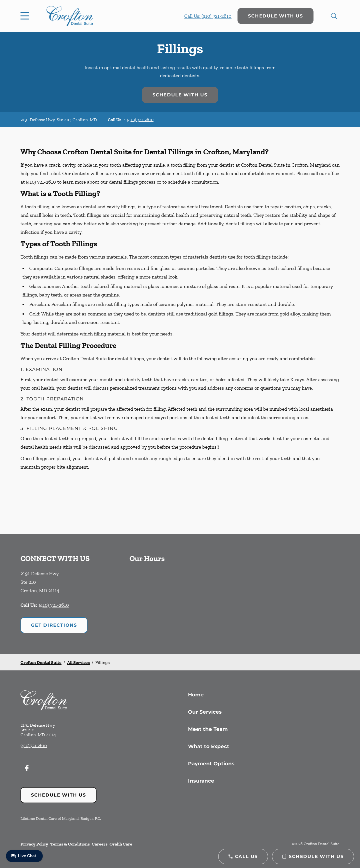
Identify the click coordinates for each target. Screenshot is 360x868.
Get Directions (54, 625)
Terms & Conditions (70, 844)
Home (196, 695)
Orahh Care (121, 844)
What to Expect (209, 746)
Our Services (205, 712)
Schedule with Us (275, 16)
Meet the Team (208, 729)
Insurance (201, 781)
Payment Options (211, 764)
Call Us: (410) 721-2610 (208, 16)
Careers (100, 844)
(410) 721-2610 (140, 120)
